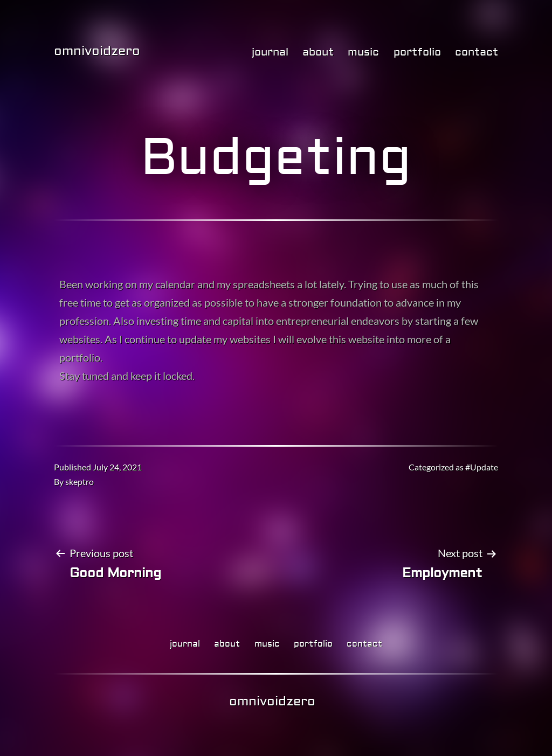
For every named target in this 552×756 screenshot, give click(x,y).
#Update (482, 467)
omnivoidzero (97, 51)
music (363, 52)
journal (270, 52)
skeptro (80, 481)
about (318, 52)
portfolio (417, 52)
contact (477, 52)
